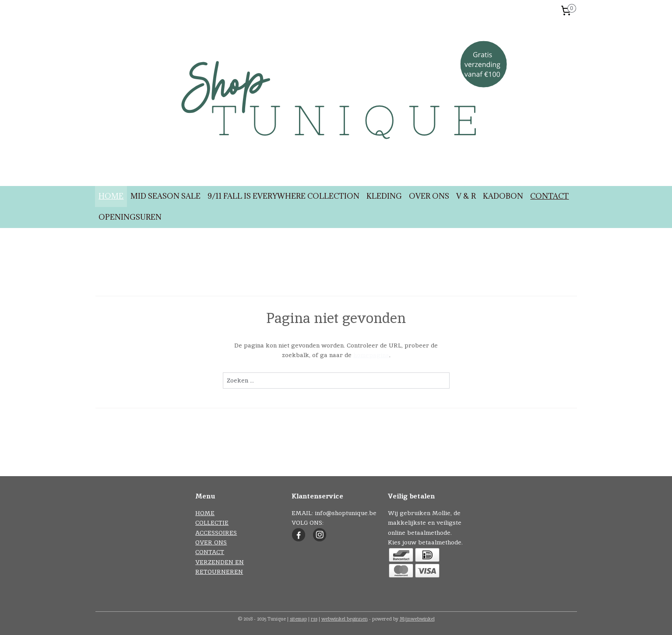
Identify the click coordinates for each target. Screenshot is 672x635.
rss (314, 619)
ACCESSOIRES (216, 533)
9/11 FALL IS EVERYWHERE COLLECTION (283, 196)
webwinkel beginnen (345, 619)
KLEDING (384, 196)
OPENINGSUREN (130, 217)
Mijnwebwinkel (417, 619)
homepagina (371, 355)
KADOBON (503, 196)
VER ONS (213, 542)
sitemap (298, 619)
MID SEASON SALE (165, 196)
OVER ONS (429, 196)
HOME (111, 196)
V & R (466, 196)
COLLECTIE (212, 523)
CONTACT (549, 196)
